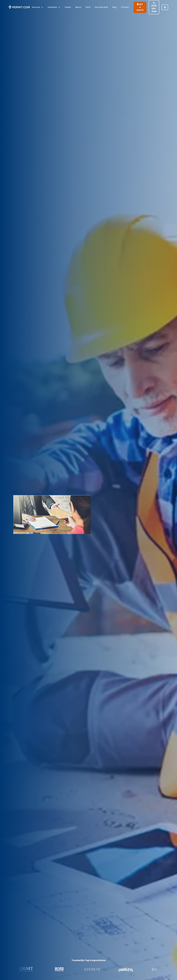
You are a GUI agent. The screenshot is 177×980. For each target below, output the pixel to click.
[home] (19, 7)
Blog (114, 7)
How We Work (101, 7)
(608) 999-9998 (154, 7)
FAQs (88, 7)
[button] (38, 7)
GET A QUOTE (140, 7)
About (78, 7)
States (68, 7)
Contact (125, 7)
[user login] (165, 7)
